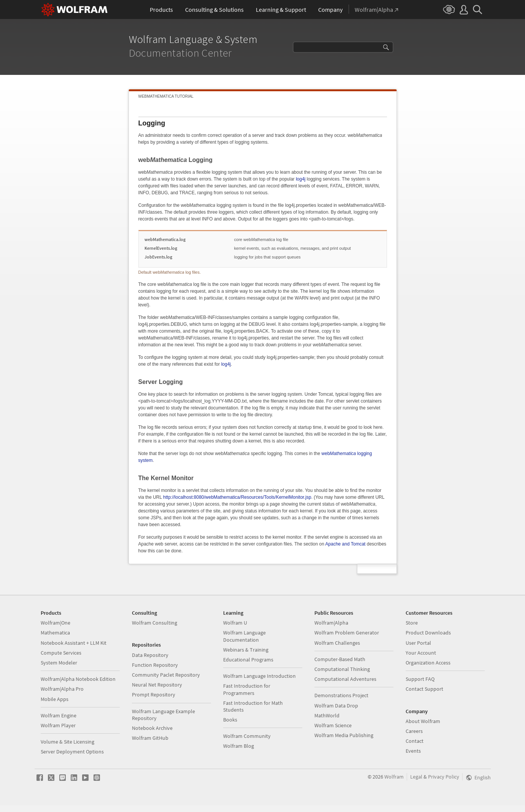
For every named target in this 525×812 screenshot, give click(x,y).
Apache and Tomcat (346, 544)
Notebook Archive (152, 728)
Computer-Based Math (340, 659)
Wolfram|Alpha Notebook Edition (78, 679)
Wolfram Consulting (155, 623)
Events (413, 751)
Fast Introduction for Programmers (247, 689)
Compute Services (61, 653)
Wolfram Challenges (337, 643)
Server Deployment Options (72, 752)
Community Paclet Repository (166, 675)
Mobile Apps (55, 699)
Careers (414, 731)
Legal (416, 777)
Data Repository (150, 655)
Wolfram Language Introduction (259, 676)
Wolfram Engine (59, 715)
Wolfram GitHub (150, 738)
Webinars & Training (246, 650)
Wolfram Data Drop (336, 706)
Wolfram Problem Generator (347, 633)
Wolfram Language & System (194, 39)
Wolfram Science (333, 725)
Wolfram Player (58, 725)
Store (412, 623)
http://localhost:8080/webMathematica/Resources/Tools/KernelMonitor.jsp (237, 497)
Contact (415, 741)
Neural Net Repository (157, 685)
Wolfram (394, 777)
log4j (301, 179)
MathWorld (327, 715)
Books (230, 720)
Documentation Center (182, 53)
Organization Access (428, 663)
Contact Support (424, 689)
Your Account (421, 653)
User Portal (418, 643)
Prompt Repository (154, 695)
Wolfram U (235, 623)
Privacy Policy (444, 777)
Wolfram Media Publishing (344, 735)
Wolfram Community (247, 736)
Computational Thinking (342, 669)
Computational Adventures (345, 679)
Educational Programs (248, 660)
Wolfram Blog (239, 746)
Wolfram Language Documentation (244, 636)
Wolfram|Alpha (331, 623)
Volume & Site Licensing (67, 742)
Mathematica (55, 633)
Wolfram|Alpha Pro (62, 689)
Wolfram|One (56, 623)
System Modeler (59, 663)
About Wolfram (423, 721)
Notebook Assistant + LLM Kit (74, 643)
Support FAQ (420, 679)
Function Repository (155, 665)
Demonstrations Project (341, 695)
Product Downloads (428, 633)
